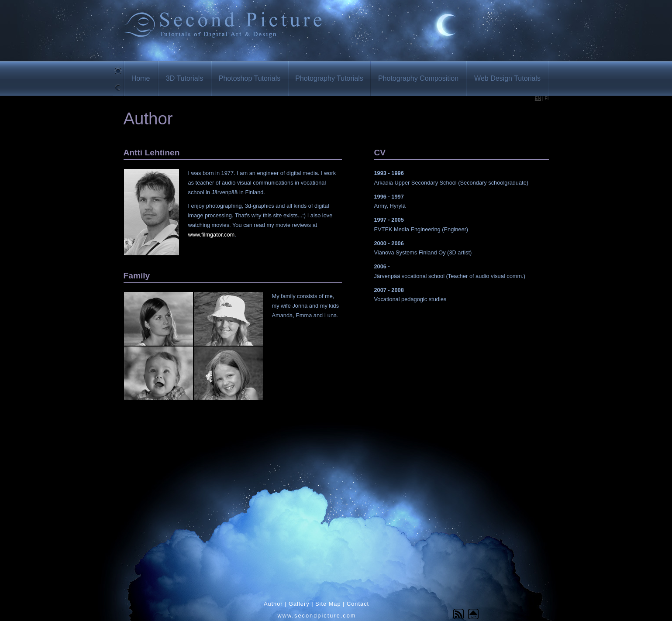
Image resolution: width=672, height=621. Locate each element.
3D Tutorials (184, 78)
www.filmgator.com (212, 235)
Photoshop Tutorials (250, 78)
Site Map (328, 604)
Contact (358, 604)
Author (273, 604)
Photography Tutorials (329, 78)
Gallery (299, 604)
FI (546, 98)
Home (141, 78)
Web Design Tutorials (507, 78)
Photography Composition (418, 78)
